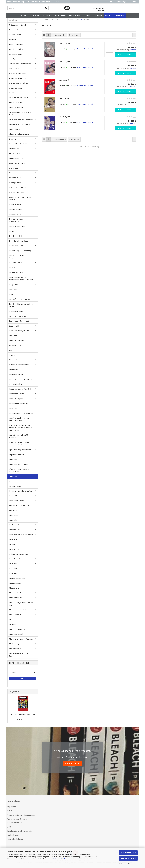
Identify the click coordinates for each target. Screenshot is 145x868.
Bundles (88, 15)
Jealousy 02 (64, 100)
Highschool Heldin (17, 395)
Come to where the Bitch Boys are (20, 200)
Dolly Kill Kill (14, 286)
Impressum (12, 808)
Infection (13, 461)
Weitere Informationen (128, 863)
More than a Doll (16, 635)
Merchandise (75, 15)
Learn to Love (15, 531)
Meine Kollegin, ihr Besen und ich (21, 605)
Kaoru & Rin (14, 497)
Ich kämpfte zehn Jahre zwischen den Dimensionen (21, 445)
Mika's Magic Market (18, 611)
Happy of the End (17, 376)
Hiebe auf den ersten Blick (20, 390)
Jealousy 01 (64, 81)
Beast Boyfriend (16, 109)
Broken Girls (14, 150)
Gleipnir (12, 356)
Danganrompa (15, 211)
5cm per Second (16, 31)
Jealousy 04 (65, 44)
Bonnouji (13, 140)
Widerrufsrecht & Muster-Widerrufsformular (18, 822)
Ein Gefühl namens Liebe (20, 300)
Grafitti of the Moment (19, 366)
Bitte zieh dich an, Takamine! (21, 121)
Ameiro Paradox (16, 50)
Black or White (15, 131)
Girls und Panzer (16, 347)
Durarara (13, 291)
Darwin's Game (16, 215)
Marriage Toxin (15, 584)
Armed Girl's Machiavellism (20, 65)
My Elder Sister (15, 650)
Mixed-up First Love (17, 631)
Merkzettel (134, 2)
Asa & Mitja (14, 70)
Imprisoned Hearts (17, 456)
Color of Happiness (17, 194)
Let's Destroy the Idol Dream (21, 536)
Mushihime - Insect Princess (21, 640)
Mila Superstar (15, 616)
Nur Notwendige (129, 858)
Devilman (13, 269)
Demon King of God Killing (20, 252)
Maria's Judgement (17, 580)
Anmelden (23, 680)
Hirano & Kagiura (16, 400)
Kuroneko (13, 521)
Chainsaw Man (15, 179)
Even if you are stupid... (19, 317)
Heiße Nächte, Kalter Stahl (20, 380)
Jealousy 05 (64, 63)
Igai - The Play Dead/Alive (20, 451)
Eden (11, 296)
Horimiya (13, 410)
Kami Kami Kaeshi (17, 502)
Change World (15, 184)
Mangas (35, 15)
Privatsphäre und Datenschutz (20, 832)
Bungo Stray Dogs (17, 160)
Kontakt (120, 15)
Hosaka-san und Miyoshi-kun (21, 414)
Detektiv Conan (16, 264)
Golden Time (15, 361)
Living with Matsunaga (19, 555)
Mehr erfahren (73, 765)
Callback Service (14, 836)
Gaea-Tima (14, 337)
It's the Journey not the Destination (19, 472)
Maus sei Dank (15, 594)
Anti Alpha (14, 60)
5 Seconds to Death (18, 26)
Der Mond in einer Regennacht (16, 258)
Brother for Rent (16, 155)
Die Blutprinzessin (17, 274)
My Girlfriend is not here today (19, 656)
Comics (25, 15)
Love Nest (13, 575)
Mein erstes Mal (16, 599)
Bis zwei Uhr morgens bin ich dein (21, 115)
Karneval (13, 512)
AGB (9, 828)
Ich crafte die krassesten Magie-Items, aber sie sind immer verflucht (20, 429)
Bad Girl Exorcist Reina (18, 99)
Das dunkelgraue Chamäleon (16, 222)
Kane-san (13, 517)
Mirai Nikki (13, 626)
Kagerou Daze (15, 487)
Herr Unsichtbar (16, 385)
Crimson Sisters (16, 206)
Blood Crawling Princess (19, 135)
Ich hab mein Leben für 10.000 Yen (19, 438)
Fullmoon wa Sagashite (19, 332)
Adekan (12, 41)
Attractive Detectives (18, 84)
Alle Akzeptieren (128, 853)
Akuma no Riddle (16, 46)
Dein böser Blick (16, 237)
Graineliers (14, 371)
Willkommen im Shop (16, 2)
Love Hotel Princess (17, 560)
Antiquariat (60, 15)
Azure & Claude (16, 89)
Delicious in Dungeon (18, 247)
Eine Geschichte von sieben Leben (21, 306)
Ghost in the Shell (17, 342)
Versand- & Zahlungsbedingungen (21, 816)
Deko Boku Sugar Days (19, 242)
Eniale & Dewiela (16, 313)
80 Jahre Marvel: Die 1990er (23, 716)
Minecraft (13, 621)
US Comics (47, 15)
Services (109, 15)
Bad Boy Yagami (16, 94)
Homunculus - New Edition (20, 405)
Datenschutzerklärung (62, 859)
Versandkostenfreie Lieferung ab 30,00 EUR (43, 2)
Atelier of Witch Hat (18, 80)
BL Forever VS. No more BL (20, 126)
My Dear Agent (15, 645)
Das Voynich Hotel (17, 228)
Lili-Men (12, 546)
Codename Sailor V (17, 189)
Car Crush (13, 169)
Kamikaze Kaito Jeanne (19, 507)
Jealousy (13, 478)
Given (12, 351)
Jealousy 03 (64, 118)
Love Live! (13, 570)
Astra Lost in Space (17, 75)
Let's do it (13, 541)
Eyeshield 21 (14, 327)
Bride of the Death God (19, 145)
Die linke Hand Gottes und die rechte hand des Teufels (21, 280)
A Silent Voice (15, 36)
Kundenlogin (121, 2)
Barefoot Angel (16, 104)
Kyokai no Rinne (16, 526)
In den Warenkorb (125, 56)
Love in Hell (14, 565)
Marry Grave (14, 589)
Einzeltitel (13, 21)
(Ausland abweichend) (85, 50)
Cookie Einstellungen (16, 840)
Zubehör (98, 15)
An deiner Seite (16, 55)
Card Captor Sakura (18, 165)
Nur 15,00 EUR (23, 721)
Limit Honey (14, 550)
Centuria (13, 174)
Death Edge (14, 232)
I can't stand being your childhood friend (19, 421)
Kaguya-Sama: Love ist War (21, 492)
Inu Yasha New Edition (18, 466)
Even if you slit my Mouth (20, 322)
